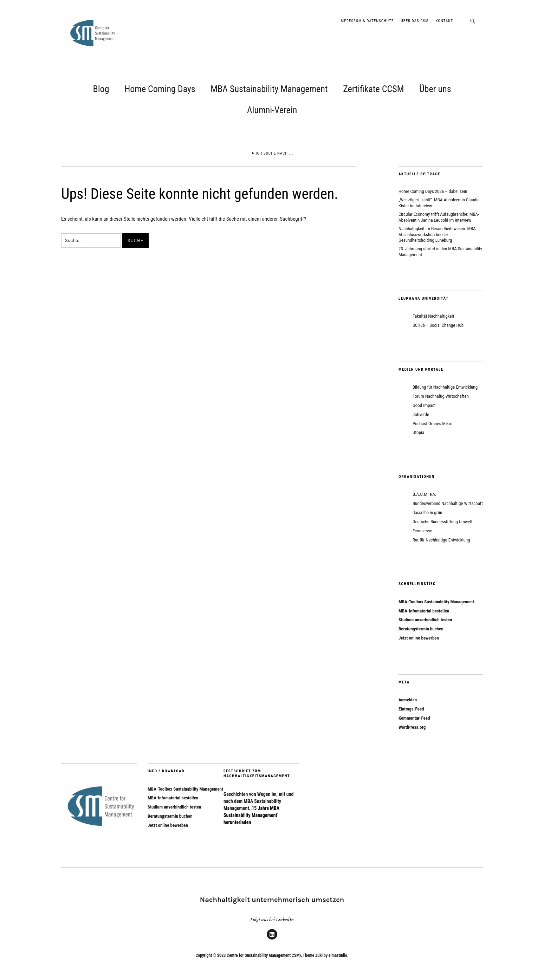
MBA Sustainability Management (269, 89)
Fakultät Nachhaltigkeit (433, 316)
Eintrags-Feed (411, 709)
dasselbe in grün (427, 512)
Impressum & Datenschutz (367, 21)
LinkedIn (272, 939)
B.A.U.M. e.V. (424, 494)
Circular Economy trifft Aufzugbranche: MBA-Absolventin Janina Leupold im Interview (439, 217)
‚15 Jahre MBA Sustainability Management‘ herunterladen (251, 815)
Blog (101, 89)
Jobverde (421, 414)
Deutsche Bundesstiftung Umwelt (442, 522)
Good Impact (424, 405)
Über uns (435, 89)
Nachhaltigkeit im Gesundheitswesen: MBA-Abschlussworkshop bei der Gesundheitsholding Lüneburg (438, 235)
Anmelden (408, 700)
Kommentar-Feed (414, 718)
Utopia (418, 432)
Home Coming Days (160, 89)
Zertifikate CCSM (373, 89)
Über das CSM (415, 21)
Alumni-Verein (272, 110)
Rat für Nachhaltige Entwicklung (441, 540)
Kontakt (444, 21)
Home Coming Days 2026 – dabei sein (433, 191)
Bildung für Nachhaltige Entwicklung (445, 387)
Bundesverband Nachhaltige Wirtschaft (448, 503)
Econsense (422, 531)
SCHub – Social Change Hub (438, 325)
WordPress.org (412, 727)
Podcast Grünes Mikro (432, 424)
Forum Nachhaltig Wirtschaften (441, 396)
